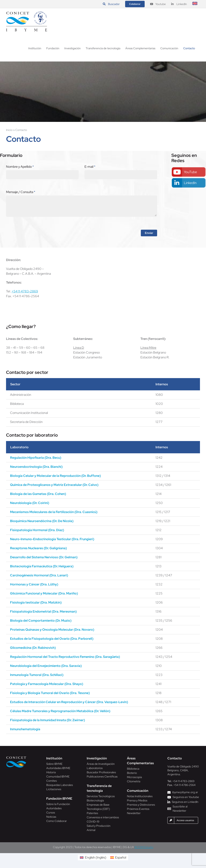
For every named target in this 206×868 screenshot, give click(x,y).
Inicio (9, 130)
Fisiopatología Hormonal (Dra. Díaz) (37, 530)
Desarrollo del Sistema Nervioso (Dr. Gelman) (44, 557)
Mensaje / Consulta (21, 192)
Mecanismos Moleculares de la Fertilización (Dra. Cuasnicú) (54, 512)
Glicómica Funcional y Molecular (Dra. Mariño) (44, 593)
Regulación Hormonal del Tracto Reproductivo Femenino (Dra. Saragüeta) (65, 657)
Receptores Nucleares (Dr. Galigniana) (38, 548)
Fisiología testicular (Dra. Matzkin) (36, 602)
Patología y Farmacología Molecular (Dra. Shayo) (47, 684)
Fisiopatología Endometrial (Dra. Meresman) (43, 611)
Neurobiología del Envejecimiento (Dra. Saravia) (46, 666)
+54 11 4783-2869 (25, 291)
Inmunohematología (25, 729)
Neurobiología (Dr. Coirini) (30, 503)
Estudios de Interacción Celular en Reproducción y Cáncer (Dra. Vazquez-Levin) (69, 702)
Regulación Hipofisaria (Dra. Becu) (36, 458)
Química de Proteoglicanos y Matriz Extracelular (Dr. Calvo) (54, 485)
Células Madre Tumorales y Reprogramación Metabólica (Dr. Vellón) (60, 711)
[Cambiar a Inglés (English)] (93, 858)
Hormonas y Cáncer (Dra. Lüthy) (34, 584)
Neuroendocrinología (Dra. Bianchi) (36, 467)
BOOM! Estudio (144, 847)
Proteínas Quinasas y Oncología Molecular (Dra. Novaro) (52, 630)
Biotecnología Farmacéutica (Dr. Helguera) (42, 566)
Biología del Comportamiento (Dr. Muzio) (41, 621)
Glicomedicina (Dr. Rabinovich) (33, 648)
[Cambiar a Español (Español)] (118, 858)
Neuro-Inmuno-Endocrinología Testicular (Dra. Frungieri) (52, 539)
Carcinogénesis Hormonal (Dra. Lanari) (39, 575)
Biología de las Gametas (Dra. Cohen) (38, 494)
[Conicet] (16, 757)
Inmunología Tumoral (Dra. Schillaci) (37, 675)
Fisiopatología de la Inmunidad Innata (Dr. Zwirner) (47, 720)
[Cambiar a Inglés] (195, 4)
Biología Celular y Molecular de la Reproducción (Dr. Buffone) (55, 476)
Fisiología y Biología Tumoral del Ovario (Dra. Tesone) (50, 693)
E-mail (90, 167)
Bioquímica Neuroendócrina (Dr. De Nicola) (42, 521)
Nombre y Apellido (20, 167)
